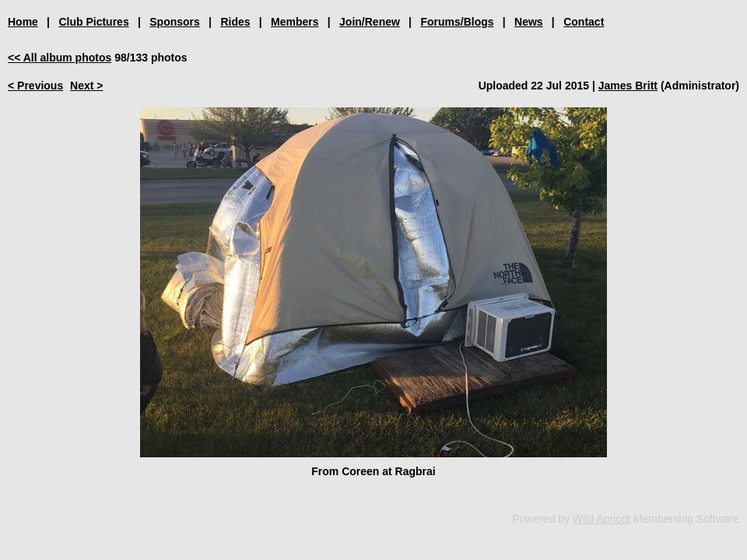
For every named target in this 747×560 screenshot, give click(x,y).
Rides (235, 22)
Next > (86, 86)
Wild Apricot (601, 519)
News (529, 22)
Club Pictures (93, 22)
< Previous (35, 86)
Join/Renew (370, 22)
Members (295, 22)
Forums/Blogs (457, 22)
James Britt (628, 86)
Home (23, 22)
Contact (584, 22)
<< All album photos (60, 58)
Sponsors (175, 22)
